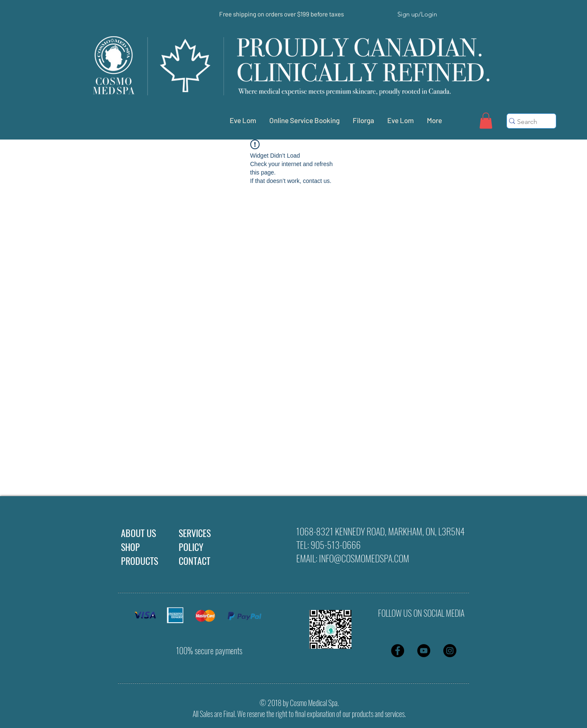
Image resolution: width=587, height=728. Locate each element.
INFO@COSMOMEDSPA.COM (364, 558)
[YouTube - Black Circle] (424, 651)
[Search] (528, 122)
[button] (486, 121)
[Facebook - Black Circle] (398, 651)
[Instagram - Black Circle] (450, 651)
